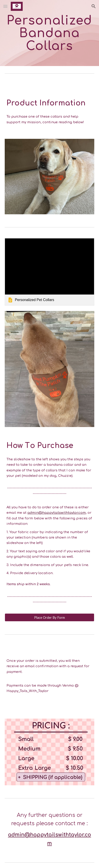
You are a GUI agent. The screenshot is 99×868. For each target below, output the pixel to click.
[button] (5, 6)
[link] (49, 272)
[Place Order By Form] (49, 617)
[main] (49, 33)
